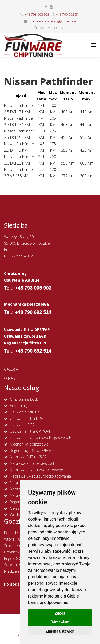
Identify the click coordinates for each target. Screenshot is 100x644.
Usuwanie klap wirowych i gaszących (41, 438)
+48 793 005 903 (37, 15)
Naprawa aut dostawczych (33, 463)
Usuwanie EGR (22, 425)
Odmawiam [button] (60, 622)
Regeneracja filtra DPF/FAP (32, 450)
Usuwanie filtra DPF (26, 418)
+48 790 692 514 (68, 15)
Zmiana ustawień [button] (60, 631)
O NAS (9, 378)
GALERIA (11, 369)
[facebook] (46, 7)
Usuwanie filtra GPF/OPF (30, 431)
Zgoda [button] (60, 613)
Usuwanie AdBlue (25, 412)
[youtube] (51, 7)
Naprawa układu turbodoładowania (40, 476)
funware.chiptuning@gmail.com (53, 21)
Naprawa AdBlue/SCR (28, 457)
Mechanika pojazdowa (29, 444)
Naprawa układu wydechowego (37, 470)
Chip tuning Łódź (24, 399)
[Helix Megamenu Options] (94, 45)
